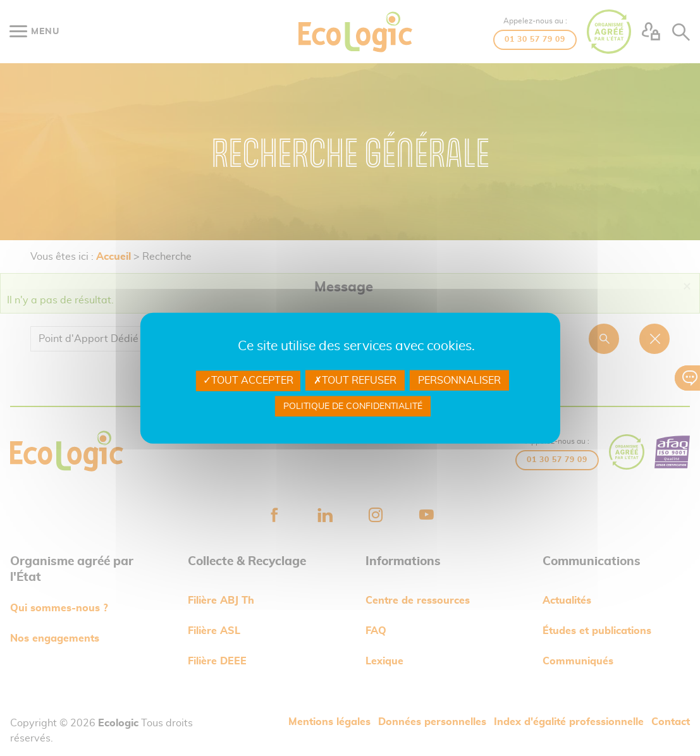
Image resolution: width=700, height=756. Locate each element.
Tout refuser (355, 381)
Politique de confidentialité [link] (353, 406)
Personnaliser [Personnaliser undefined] (459, 381)
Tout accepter (248, 381)
